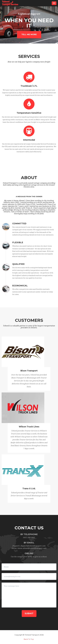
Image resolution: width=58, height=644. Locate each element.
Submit (29, 613)
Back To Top (29, 639)
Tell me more (29, 34)
